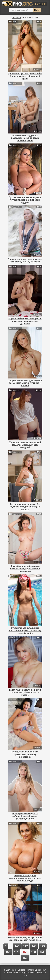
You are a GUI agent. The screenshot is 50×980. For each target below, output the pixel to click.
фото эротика (27, 970)
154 (42, 952)
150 (8, 952)
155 (25, 958)
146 (17, 946)
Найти (37, 10)
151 (16, 952)
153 (34, 952)
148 (34, 946)
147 (25, 946)
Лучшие (40, 4)
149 (43, 946)
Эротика (16, 18)
